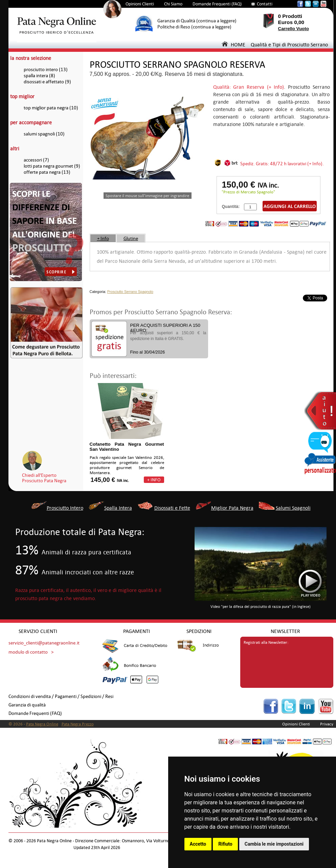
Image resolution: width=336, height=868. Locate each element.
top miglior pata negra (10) (51, 108)
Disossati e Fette (172, 508)
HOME (233, 45)
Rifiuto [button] (225, 844)
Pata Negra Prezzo (78, 724)
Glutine (131, 238)
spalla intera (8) (39, 76)
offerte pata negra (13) (47, 172)
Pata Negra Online (42, 724)
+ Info (103, 238)
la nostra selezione (31, 58)
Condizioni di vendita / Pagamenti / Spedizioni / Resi (61, 696)
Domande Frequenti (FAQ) (217, 4)
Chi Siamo (173, 4)
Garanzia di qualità (27, 705)
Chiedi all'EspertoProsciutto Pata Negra (44, 478)
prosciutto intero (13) (46, 70)
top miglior (22, 96)
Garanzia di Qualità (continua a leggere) (197, 21)
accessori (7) (36, 160)
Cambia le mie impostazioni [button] (274, 844)
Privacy (327, 724)
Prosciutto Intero (65, 508)
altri (15, 149)
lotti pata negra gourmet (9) (52, 166)
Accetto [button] (198, 844)
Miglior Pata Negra (232, 508)
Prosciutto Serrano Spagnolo (130, 292)
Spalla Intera (118, 508)
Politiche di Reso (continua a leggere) (194, 27)
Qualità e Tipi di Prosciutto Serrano (289, 45)
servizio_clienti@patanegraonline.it (44, 643)
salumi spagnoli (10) (44, 134)
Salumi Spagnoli (293, 508)
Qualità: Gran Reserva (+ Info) (249, 87)
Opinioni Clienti (140, 4)
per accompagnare (31, 122)
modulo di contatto (28, 652)
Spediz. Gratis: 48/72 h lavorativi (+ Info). (282, 164)
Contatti (265, 4)
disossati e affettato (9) (47, 82)
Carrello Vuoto (294, 29)
